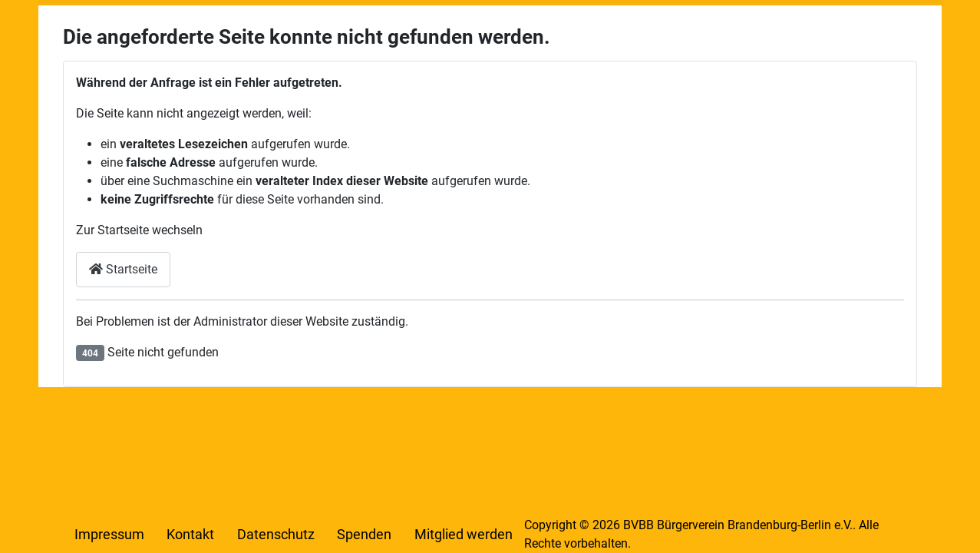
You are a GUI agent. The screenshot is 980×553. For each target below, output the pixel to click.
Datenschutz (276, 535)
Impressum (109, 535)
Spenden (364, 535)
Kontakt (190, 535)
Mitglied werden (464, 535)
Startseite (123, 269)
